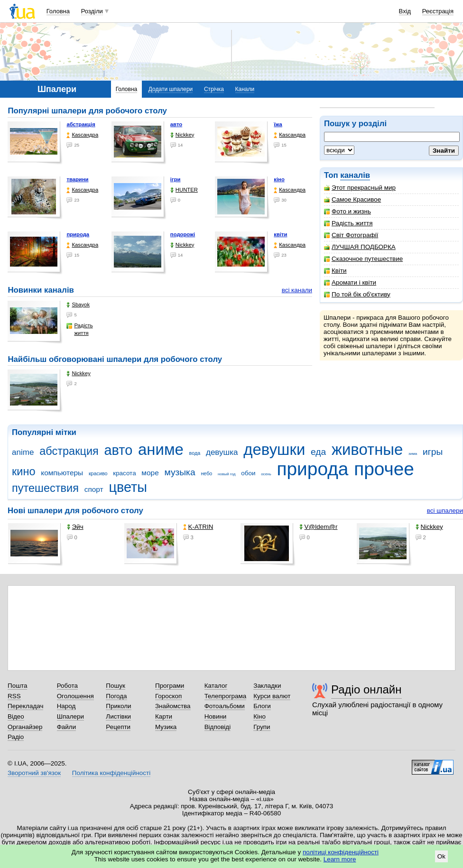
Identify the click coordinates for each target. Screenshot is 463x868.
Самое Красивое (352, 199)
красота (124, 473)
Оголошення (75, 696)
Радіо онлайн (366, 689)
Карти (164, 716)
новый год (227, 474)
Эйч (75, 527)
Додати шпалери (171, 89)
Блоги (262, 706)
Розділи (92, 11)
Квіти (335, 271)
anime (23, 452)
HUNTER (184, 190)
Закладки (267, 686)
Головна (58, 11)
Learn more (340, 859)
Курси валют (272, 696)
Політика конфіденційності (111, 773)
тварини (77, 179)
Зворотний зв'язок (34, 773)
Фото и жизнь (347, 211)
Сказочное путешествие (363, 259)
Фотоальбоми (225, 706)
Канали (245, 89)
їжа (278, 124)
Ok (441, 856)
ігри (176, 179)
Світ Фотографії (351, 235)
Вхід (405, 11)
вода (195, 453)
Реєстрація (438, 11)
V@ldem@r (319, 527)
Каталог (216, 686)
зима (413, 454)
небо (206, 473)
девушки (274, 449)
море (150, 473)
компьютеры (62, 473)
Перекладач (25, 706)
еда (318, 452)
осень (266, 474)
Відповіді (218, 727)
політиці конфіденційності (341, 852)
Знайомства (173, 706)
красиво (98, 473)
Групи (262, 727)
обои (248, 473)
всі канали (297, 290)
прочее (384, 469)
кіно (279, 179)
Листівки (118, 716)
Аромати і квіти (350, 282)
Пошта (17, 686)
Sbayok (78, 305)
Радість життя (348, 223)
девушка (222, 452)
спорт (94, 489)
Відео (16, 716)
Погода (116, 696)
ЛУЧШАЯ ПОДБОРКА (360, 247)
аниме (161, 449)
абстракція (81, 124)
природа (78, 234)
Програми (170, 686)
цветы (128, 487)
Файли (67, 727)
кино (24, 471)
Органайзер (25, 727)
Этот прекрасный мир (360, 188)
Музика (166, 727)
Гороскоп (168, 696)
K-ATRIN (198, 527)
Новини (216, 716)
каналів (355, 175)
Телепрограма (226, 696)
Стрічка (214, 89)
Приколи (118, 706)
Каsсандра (82, 135)
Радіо (16, 737)
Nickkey (182, 135)
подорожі (183, 234)
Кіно (259, 716)
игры (433, 452)
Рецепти (118, 727)
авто (176, 124)
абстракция (69, 451)
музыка (180, 472)
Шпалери (70, 716)
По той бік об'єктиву (357, 294)
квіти (280, 234)
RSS (14, 696)
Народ (66, 706)
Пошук (116, 686)
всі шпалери (445, 511)
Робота (67, 686)
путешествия (45, 488)
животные (367, 449)
